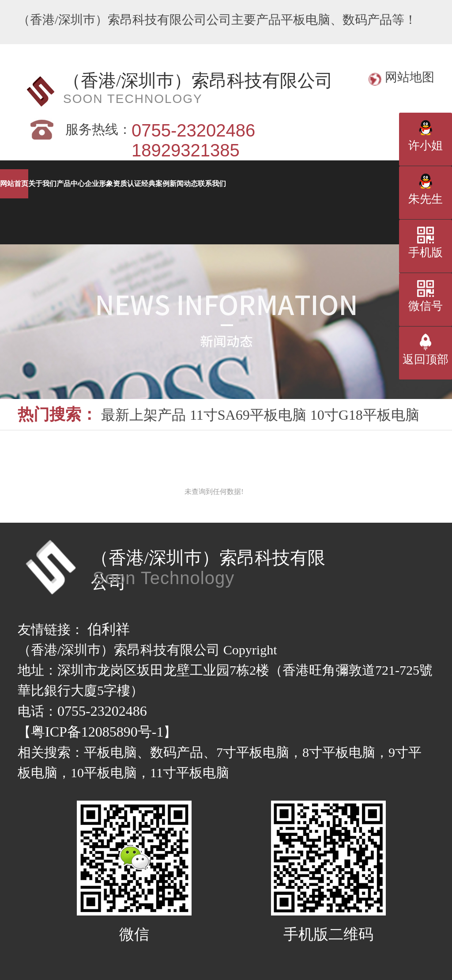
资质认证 (49, 213)
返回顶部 (426, 359)
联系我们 (340, 213)
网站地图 (410, 77)
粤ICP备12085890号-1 (97, 732)
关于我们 (146, 184)
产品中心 (243, 184)
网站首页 (49, 184)
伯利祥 (109, 629)
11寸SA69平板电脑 (248, 415)
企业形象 (340, 184)
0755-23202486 (102, 711)
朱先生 (426, 199)
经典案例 (146, 213)
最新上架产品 (143, 415)
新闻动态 (243, 213)
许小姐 (426, 146)
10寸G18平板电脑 (365, 415)
